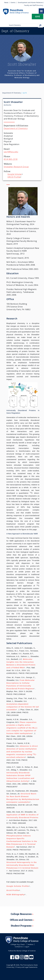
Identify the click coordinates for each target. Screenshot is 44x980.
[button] (38, 17)
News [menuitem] (6, 3)
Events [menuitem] (13, 3)
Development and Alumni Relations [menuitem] (30, 3)
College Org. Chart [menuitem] (18, 944)
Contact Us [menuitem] (19, 947)
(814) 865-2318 (11, 159)
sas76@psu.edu (11, 152)
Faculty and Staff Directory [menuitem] (34, 5)
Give (38, 16)
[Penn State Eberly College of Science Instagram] (22, 958)
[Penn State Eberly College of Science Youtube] (32, 958)
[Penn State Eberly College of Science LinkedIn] (27, 958)
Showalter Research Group (16, 167)
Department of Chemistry (12, 93)
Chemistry (15, 31)
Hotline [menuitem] (31, 944)
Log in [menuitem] (27, 947)
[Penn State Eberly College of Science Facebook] (13, 958)
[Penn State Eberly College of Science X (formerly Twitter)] (17, 958)
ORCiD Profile (15, 177)
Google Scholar (15, 174)
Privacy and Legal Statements (27, 967)
